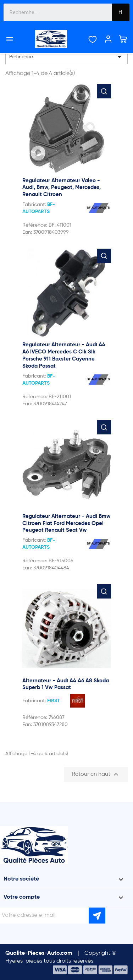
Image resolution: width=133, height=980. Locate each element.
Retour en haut (96, 774)
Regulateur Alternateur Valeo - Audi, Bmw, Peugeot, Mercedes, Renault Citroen (62, 188)
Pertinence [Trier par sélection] (66, 57)
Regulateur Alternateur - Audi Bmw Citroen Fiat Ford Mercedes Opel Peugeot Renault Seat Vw (66, 523)
